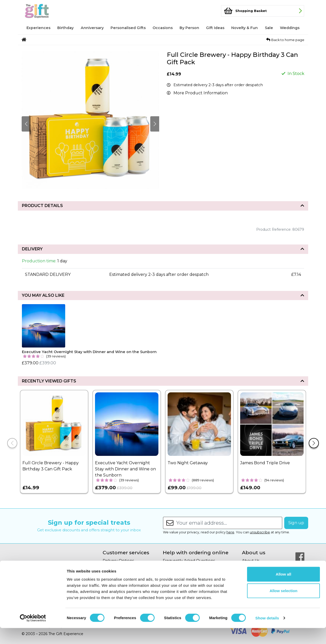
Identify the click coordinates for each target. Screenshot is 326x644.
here (230, 532)
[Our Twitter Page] (300, 569)
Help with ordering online (196, 553)
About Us (251, 561)
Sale (269, 28)
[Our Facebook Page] (300, 557)
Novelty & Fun (244, 28)
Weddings (290, 28)
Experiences (38, 28)
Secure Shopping (119, 573)
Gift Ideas (215, 28)
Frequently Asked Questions (189, 561)
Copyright (172, 573)
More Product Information (201, 93)
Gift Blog (250, 573)
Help (167, 567)
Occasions (163, 28)
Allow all (284, 590)
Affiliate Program (258, 567)
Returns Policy (116, 567)
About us (254, 553)
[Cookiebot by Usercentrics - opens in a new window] (33, 634)
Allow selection (283, 607)
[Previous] (12, 443)
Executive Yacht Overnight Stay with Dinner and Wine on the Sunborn (89, 352)
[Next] (314, 443)
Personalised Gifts (128, 28)
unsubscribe (260, 532)
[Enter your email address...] (229, 523)
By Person (189, 28)
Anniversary (92, 28)
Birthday (65, 28)
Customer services (126, 553)
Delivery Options (118, 561)
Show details (267, 634)
